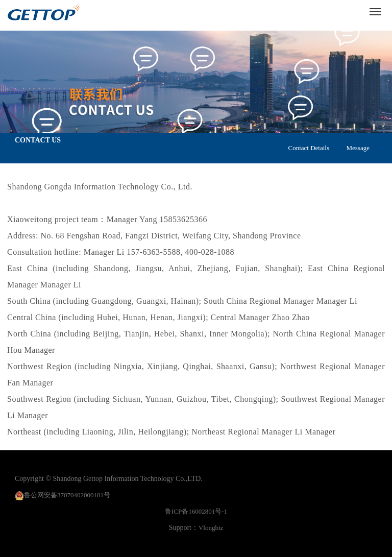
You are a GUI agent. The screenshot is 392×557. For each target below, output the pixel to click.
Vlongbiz (211, 528)
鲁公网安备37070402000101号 (67, 495)
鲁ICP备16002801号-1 (196, 511)
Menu (377, 8)
